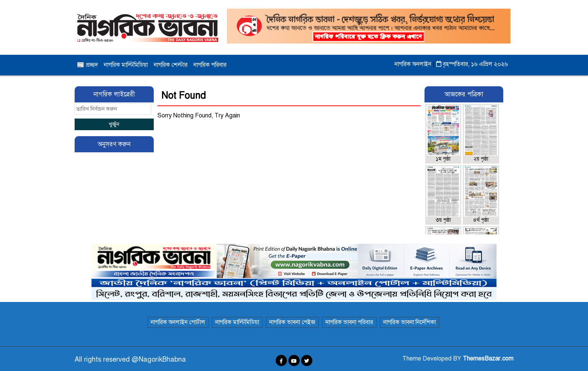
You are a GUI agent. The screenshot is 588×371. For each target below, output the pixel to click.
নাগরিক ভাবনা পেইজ (292, 322)
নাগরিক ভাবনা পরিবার (349, 322)
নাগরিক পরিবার (210, 65)
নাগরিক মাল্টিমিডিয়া (126, 65)
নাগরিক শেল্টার (171, 65)
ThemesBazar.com (488, 359)
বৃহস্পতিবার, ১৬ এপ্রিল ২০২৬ (472, 64)
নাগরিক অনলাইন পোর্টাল (178, 322)
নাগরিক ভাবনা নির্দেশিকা (409, 322)
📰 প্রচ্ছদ (87, 65)
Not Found (184, 95)
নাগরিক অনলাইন (414, 64)
